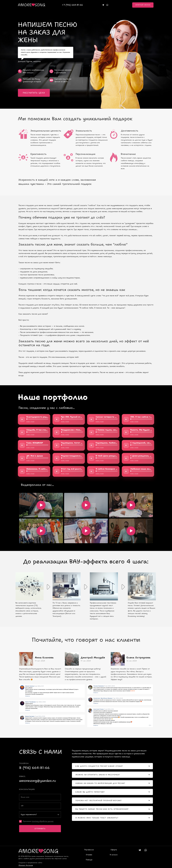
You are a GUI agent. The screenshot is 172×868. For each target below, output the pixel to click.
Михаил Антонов (26, 865)
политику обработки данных (43, 821)
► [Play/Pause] (22, 419)
